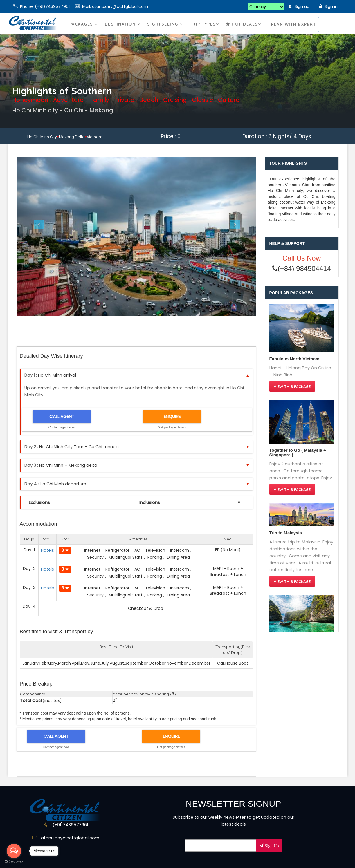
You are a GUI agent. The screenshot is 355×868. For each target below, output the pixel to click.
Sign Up (271, 846)
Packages (84, 30)
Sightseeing (165, 30)
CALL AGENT (62, 416)
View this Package (292, 386)
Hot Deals (243, 30)
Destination (123, 30)
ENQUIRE (172, 416)
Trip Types (204, 30)
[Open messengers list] (14, 851)
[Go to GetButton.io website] (14, 862)
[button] (35, 236)
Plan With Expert (293, 24)
